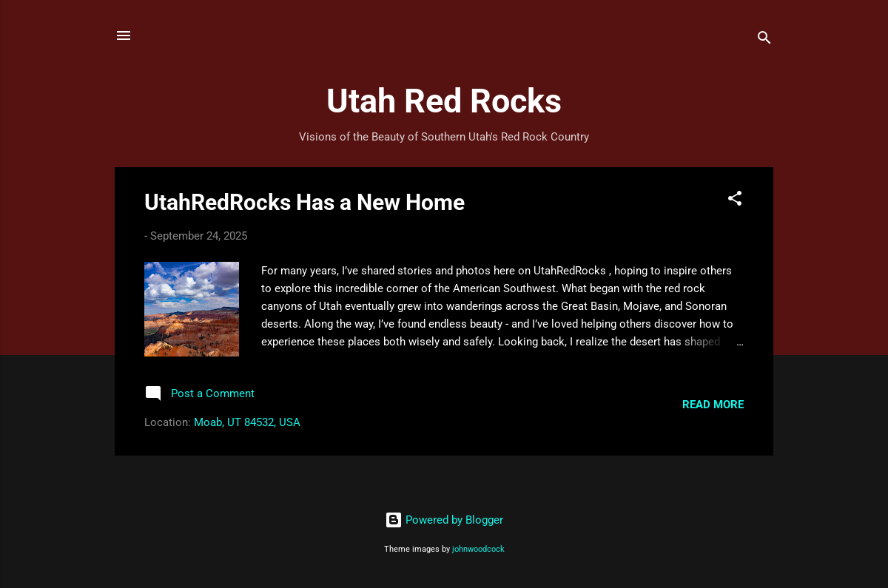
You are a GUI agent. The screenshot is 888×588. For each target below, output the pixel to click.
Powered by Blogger (444, 520)
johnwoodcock (478, 549)
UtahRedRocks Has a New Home (305, 202)
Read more (713, 405)
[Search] (764, 40)
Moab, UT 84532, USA (247, 422)
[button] (735, 201)
